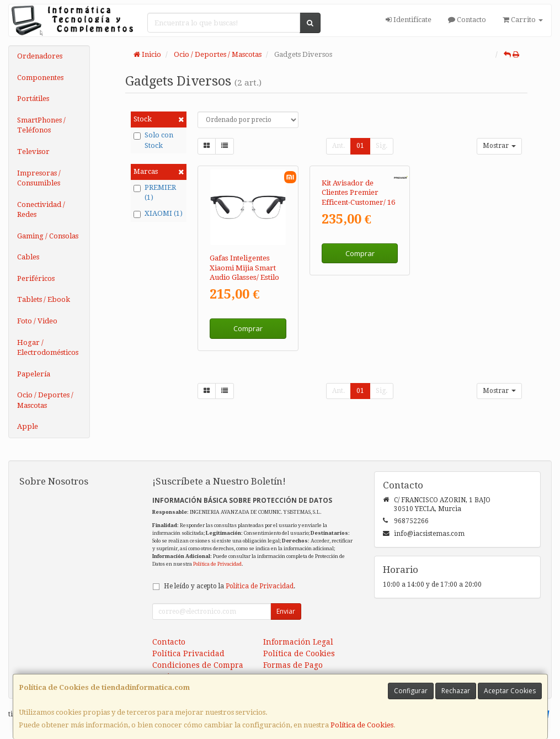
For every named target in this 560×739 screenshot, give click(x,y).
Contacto (467, 20)
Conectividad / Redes (41, 210)
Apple (28, 426)
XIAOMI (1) (158, 214)
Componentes (40, 78)
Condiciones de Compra (198, 665)
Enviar (286, 611)
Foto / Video (37, 321)
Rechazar (456, 691)
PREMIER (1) (155, 193)
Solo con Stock (153, 140)
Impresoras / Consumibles (39, 178)
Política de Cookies (362, 725)
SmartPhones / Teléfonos (41, 125)
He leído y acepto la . (230, 586)
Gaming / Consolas (48, 236)
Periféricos (36, 278)
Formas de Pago (293, 665)
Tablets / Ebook (44, 299)
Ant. (338, 146)
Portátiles (33, 99)
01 (360, 146)
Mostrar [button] (499, 146)
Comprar (248, 328)
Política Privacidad (188, 653)
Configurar (411, 691)
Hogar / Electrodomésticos (48, 348)
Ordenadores (40, 56)
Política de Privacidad (217, 564)
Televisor (33, 151)
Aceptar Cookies (510, 691)
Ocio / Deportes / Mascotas (45, 400)
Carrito (523, 20)
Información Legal (298, 642)
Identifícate (409, 20)
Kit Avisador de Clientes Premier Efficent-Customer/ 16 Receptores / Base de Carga (358, 277)
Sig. (382, 146)
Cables (28, 257)
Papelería (34, 374)
